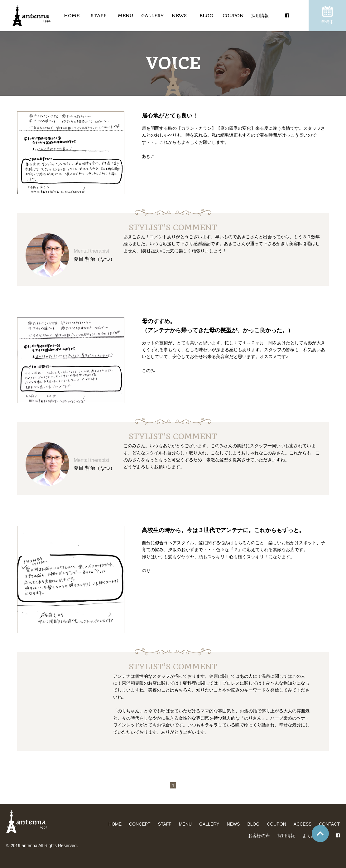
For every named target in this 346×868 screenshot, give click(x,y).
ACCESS (303, 824)
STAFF (99, 16)
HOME (72, 16)
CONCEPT (140, 824)
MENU (125, 16)
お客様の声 (259, 836)
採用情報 (260, 16)
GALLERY (152, 16)
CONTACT (329, 824)
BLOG (206, 16)
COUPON (233, 16)
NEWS (179, 16)
